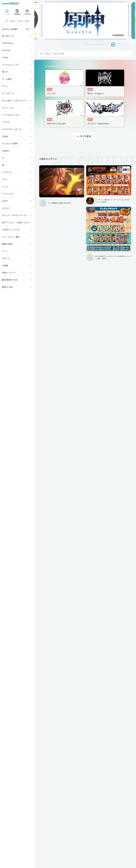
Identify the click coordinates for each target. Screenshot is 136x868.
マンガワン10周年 (17, 143)
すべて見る (84, 136)
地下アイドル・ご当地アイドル (17, 222)
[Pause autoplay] (112, 44)
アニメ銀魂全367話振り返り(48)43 (54, 189)
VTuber (17, 57)
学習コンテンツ (17, 273)
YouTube (17, 50)
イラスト (17, 122)
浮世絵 (17, 136)
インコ (17, 187)
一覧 (28, 29)
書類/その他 (17, 287)
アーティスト (17, 194)
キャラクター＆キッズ (17, 129)
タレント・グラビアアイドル (17, 215)
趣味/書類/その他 (17, 280)
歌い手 (17, 72)
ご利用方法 (27, 12)
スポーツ (17, 258)
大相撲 (17, 265)
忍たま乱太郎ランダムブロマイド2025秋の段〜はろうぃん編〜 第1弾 (120, 197)
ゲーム (17, 86)
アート (17, 251)
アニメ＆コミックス (17, 115)
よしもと (17, 208)
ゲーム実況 (17, 79)
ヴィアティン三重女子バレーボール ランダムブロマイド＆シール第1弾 (88, 188)
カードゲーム (17, 93)
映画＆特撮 (17, 244)
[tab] (70, 44)
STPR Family (17, 43)
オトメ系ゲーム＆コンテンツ (17, 101)
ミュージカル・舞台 (17, 237)
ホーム (7, 12)
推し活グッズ (17, 36)
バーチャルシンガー (17, 65)
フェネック (17, 172)
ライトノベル (17, 108)
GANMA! (17, 151)
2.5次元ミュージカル (17, 230)
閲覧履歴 (17, 12)
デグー (17, 179)
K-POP (17, 201)
